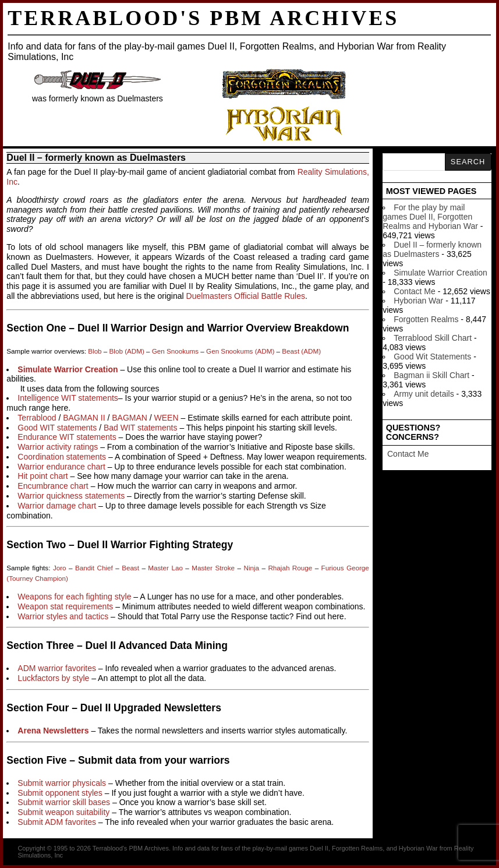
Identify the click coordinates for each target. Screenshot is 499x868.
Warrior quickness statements (71, 496)
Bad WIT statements (141, 428)
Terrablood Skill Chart (433, 338)
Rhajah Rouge (290, 568)
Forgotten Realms (426, 319)
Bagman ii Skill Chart (431, 375)
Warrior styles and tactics (63, 616)
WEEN (167, 418)
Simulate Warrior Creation (440, 273)
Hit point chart (43, 476)
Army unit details (424, 394)
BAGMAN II (84, 418)
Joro (60, 568)
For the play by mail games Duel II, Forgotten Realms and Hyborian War (430, 217)
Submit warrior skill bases (64, 802)
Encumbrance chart (53, 486)
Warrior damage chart (57, 506)
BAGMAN (130, 418)
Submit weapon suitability (63, 812)
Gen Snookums (175, 351)
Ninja (251, 568)
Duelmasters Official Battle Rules (246, 296)
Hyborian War (418, 301)
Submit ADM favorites (57, 822)
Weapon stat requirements (65, 606)
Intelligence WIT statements (68, 398)
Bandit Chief (94, 568)
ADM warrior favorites (57, 668)
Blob (95, 351)
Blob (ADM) (127, 351)
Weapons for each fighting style (74, 597)
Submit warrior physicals (62, 783)
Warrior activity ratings (58, 447)
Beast (130, 568)
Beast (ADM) (301, 351)
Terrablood (37, 418)
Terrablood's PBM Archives (203, 18)
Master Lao (165, 568)
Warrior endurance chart (61, 467)
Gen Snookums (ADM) (240, 351)
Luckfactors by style (53, 678)
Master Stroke (213, 568)
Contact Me (415, 291)
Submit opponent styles (60, 793)
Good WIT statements (57, 428)
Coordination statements (62, 457)
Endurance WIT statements (67, 437)
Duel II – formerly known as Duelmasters (432, 249)
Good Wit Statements (432, 357)
